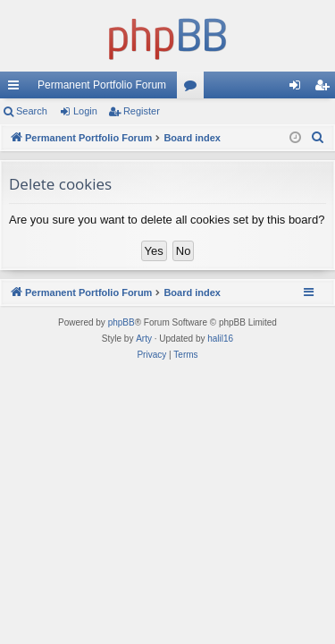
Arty (144, 339)
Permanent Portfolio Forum (102, 85)
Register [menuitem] (326, 89)
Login (85, 111)
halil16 (220, 339)
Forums (194, 89)
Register (142, 111)
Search (32, 111)
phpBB (121, 322)
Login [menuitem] (299, 89)
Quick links (17, 89)
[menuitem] (318, 138)
